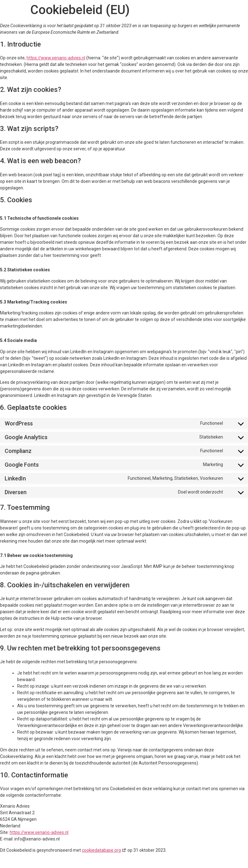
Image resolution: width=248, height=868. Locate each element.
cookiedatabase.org (101, 850)
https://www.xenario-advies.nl (56, 58)
